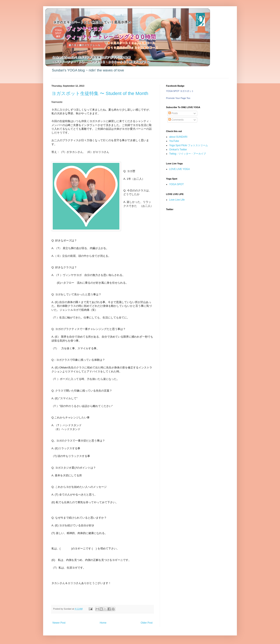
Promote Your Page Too (178, 98)
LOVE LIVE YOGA (179, 169)
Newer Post (59, 623)
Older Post (147, 623)
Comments (176, 120)
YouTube (174, 141)
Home (103, 623)
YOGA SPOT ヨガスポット (180, 91)
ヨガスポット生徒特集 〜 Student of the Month (100, 93)
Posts (173, 113)
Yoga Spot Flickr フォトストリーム (189, 145)
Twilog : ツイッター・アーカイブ (187, 154)
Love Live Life (177, 200)
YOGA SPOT (176, 184)
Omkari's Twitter (178, 150)
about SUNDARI (178, 137)
